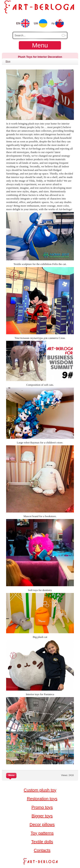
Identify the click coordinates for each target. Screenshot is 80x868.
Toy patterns (42, 833)
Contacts (42, 850)
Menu (40, 45)
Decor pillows (42, 825)
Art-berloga (40, 861)
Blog (8, 61)
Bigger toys (42, 816)
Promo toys (42, 807)
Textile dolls (42, 842)
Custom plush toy (40, 790)
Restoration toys (42, 799)
